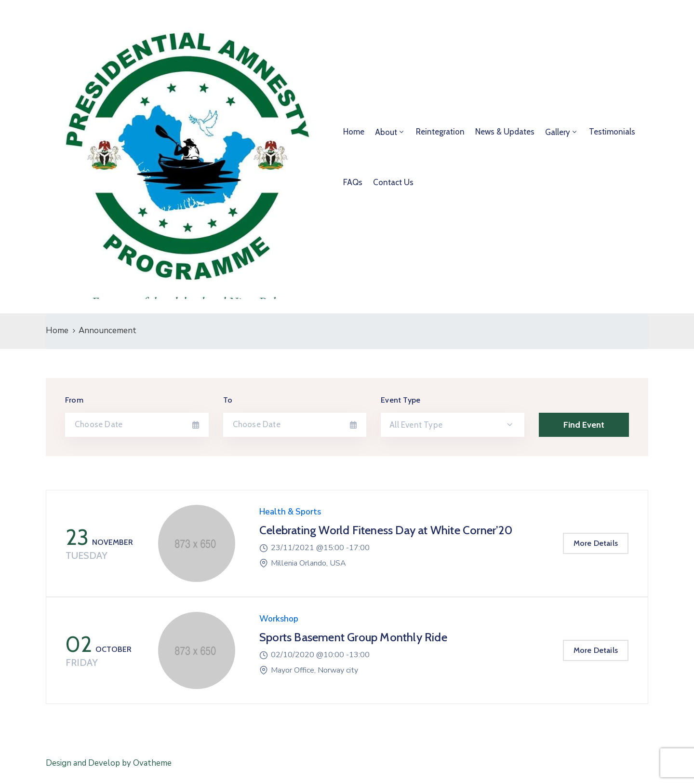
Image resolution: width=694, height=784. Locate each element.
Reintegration (440, 132)
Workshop (279, 619)
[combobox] (453, 425)
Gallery (558, 132)
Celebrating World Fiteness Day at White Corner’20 (386, 530)
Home (354, 132)
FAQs (353, 182)
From (74, 400)
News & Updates (505, 132)
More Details (596, 543)
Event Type (400, 400)
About (386, 132)
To (228, 400)
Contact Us (393, 182)
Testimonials (612, 132)
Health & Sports (290, 512)
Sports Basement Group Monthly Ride (353, 637)
